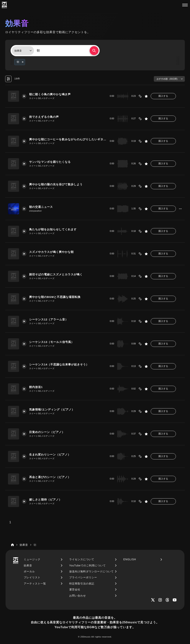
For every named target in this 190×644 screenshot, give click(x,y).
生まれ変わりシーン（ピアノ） (50, 455)
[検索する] (94, 51)
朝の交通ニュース (41, 207)
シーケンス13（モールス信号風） (52, 342)
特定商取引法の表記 (82, 584)
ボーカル (29, 571)
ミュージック (32, 559)
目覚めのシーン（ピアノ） (47, 432)
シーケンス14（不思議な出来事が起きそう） (59, 365)
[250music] (4, 5)
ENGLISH (130, 559)
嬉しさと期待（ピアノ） (45, 500)
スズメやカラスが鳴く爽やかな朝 (51, 252)
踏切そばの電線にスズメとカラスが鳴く (56, 274)
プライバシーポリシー (83, 577)
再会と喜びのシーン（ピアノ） (50, 477)
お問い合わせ (78, 596)
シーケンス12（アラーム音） (49, 319)
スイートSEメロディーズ (42, 98)
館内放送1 (36, 387)
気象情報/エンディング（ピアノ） (52, 410)
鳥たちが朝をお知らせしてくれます (53, 229)
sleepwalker (36, 211)
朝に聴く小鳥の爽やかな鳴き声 (50, 94)
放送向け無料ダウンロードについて (91, 571)
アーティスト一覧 (35, 584)
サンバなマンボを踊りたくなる (50, 162)
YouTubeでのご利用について (87, 565)
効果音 (28, 565)
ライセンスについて (82, 559)
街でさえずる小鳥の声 (44, 117)
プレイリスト (32, 577)
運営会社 (75, 589)
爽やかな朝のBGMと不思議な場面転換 (55, 297)
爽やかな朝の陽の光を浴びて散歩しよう (56, 184)
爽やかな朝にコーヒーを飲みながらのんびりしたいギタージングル (68, 139)
